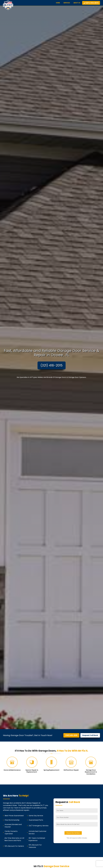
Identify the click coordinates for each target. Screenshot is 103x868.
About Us (77, 3)
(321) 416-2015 (52, 365)
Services (67, 3)
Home (58, 3)
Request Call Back (90, 735)
